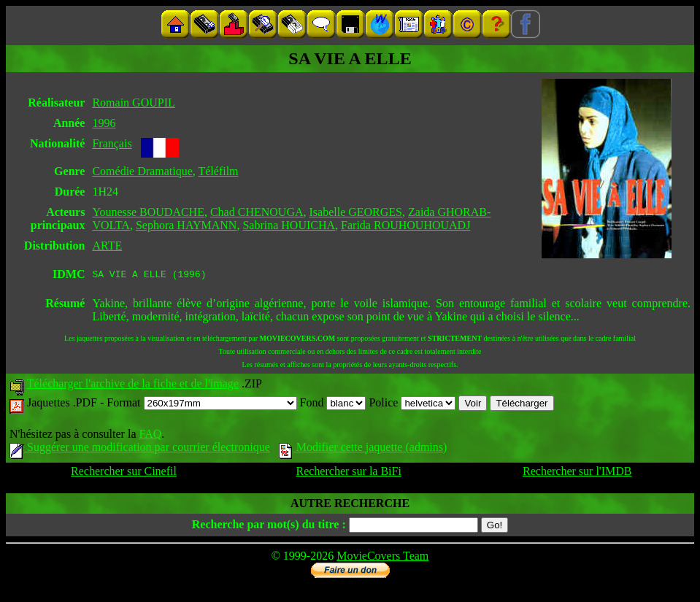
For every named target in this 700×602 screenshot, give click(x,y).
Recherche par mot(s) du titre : (269, 526)
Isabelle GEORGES (355, 212)
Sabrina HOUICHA (289, 225)
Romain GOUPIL (133, 103)
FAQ (150, 436)
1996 (104, 123)
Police (412, 405)
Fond (333, 405)
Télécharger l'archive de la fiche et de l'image (133, 386)
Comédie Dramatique (142, 171)
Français (112, 143)
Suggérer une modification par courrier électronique (140, 449)
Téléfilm (218, 171)
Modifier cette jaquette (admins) (363, 449)
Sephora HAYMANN (186, 225)
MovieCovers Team (382, 558)
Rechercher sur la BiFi (348, 473)
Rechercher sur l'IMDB (577, 473)
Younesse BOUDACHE (148, 212)
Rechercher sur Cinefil (124, 473)
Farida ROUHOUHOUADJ (405, 225)
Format (201, 405)
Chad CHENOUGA (257, 212)
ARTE (107, 246)
